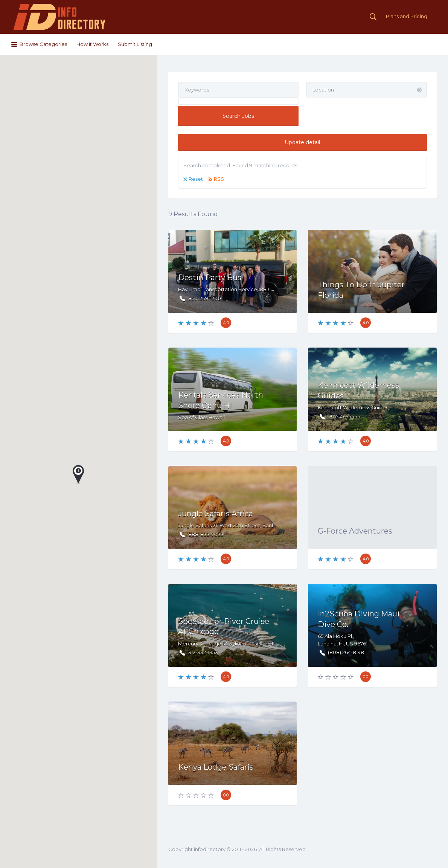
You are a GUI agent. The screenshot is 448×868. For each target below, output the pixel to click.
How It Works (92, 44)
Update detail (302, 142)
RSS (219, 179)
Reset (196, 179)
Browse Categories (43, 44)
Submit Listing (135, 44)
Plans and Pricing (407, 16)
